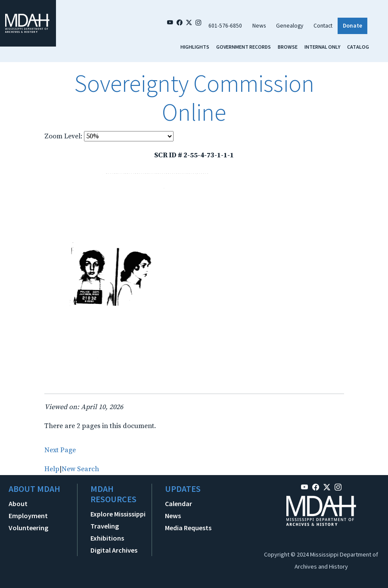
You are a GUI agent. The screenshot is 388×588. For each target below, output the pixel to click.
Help (52, 469)
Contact (323, 26)
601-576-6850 (225, 26)
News (259, 26)
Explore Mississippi (118, 514)
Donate (352, 26)
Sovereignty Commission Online (194, 98)
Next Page (60, 450)
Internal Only (322, 47)
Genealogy (290, 26)
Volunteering (28, 528)
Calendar (178, 504)
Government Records (244, 47)
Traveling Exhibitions (107, 532)
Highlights (195, 47)
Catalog (358, 47)
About (18, 504)
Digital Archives (114, 550)
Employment (28, 516)
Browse (288, 47)
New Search (80, 469)
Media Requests (188, 528)
